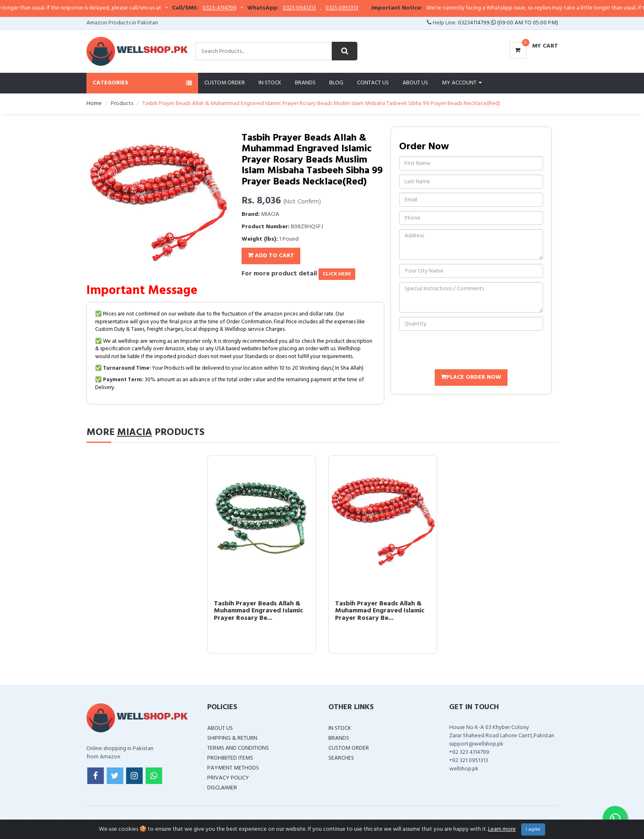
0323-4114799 (235, 8)
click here (337, 274)
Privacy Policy (228, 778)
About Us (415, 83)
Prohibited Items (230, 758)
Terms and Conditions (238, 748)
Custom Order (225, 83)
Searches (341, 758)
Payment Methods (233, 768)
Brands (305, 83)
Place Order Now (471, 377)
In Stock (270, 83)
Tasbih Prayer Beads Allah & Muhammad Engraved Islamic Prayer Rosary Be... (259, 611)
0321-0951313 (358, 8)
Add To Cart (271, 256)
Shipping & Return (232, 738)
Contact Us (373, 83)
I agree (533, 829)
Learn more (502, 829)
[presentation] (462, 351)
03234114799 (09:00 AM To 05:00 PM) (508, 23)
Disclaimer (222, 788)
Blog (336, 83)
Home (94, 104)
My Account (462, 83)
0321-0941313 (315, 8)
